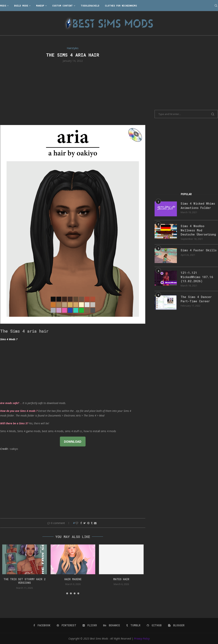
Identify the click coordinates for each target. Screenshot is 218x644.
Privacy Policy (142, 639)
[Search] (216, 6)
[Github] (154, 625)
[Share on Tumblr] (92, 523)
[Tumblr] (133, 625)
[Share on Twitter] (85, 523)
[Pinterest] (66, 625)
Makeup (40, 6)
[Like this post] (77, 523)
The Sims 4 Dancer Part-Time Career (196, 299)
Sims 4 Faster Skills (199, 250)
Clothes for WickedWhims (121, 6)
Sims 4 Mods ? (9, 339)
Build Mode (21, 6)
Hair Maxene (73, 579)
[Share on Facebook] (81, 523)
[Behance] (112, 625)
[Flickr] (90, 625)
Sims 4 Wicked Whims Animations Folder (198, 205)
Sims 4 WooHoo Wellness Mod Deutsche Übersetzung (198, 230)
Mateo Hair (121, 579)
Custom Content (62, 6)
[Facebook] (42, 625)
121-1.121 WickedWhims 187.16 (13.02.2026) (197, 277)
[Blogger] (176, 625)
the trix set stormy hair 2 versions (24, 581)
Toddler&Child (90, 6)
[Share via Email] (95, 523)
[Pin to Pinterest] (88, 523)
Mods (3, 6)
